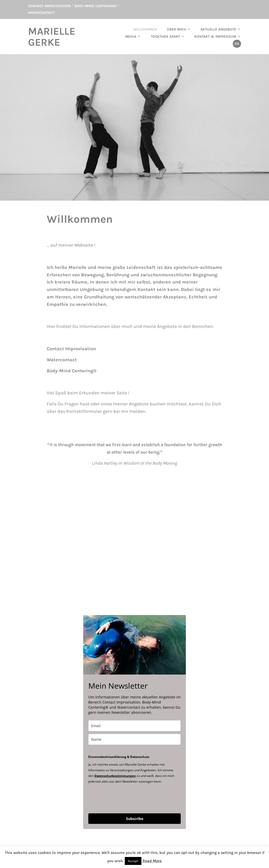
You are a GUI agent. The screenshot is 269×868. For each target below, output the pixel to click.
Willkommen (145, 29)
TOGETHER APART (165, 36)
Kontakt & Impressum (215, 36)
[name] (134, 739)
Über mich (176, 29)
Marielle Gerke (53, 36)
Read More (152, 861)
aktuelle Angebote (218, 29)
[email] (134, 725)
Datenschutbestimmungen (115, 775)
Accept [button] (133, 861)
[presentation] (127, 798)
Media (131, 36)
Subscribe (135, 818)
